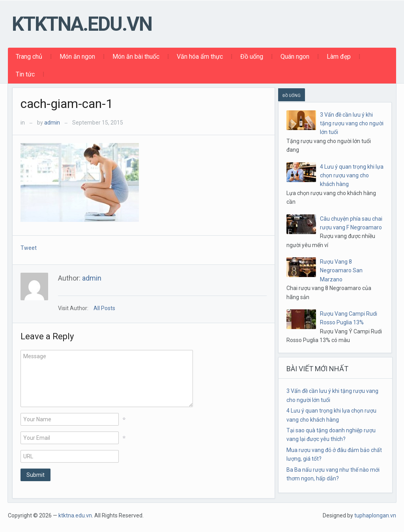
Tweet (29, 248)
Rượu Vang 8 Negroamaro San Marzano (341, 271)
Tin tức (25, 74)
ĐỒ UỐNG (292, 96)
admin (52, 123)
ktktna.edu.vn (82, 24)
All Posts (104, 308)
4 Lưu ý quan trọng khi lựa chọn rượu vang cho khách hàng (352, 176)
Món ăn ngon (77, 57)
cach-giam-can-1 (67, 104)
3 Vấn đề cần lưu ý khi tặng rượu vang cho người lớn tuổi (352, 124)
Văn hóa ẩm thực (200, 57)
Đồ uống (252, 57)
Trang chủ (29, 57)
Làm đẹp (339, 57)
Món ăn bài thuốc (136, 57)
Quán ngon (295, 57)
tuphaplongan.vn (375, 515)
